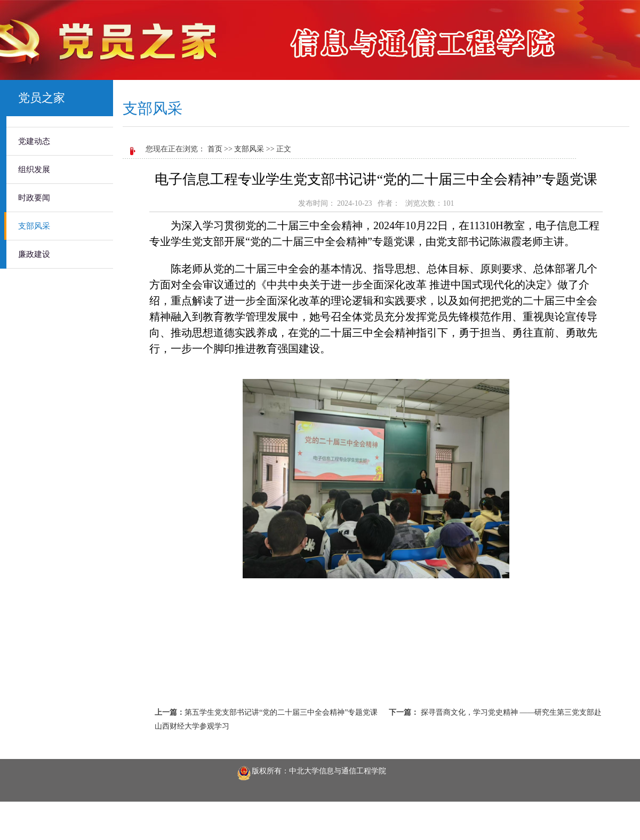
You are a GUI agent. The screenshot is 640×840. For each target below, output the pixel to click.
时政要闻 (34, 198)
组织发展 (34, 169)
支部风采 (34, 226)
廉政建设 (34, 254)
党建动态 (34, 141)
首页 (215, 149)
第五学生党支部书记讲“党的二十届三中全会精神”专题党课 (281, 712)
